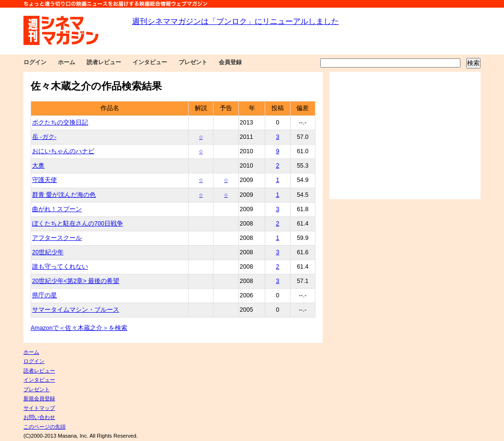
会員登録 (230, 62)
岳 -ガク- (44, 137)
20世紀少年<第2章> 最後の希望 (76, 281)
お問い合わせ (39, 417)
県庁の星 (45, 295)
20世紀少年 (48, 252)
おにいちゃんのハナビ (63, 151)
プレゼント (193, 62)
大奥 (38, 166)
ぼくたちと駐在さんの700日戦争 (78, 224)
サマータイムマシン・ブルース (76, 310)
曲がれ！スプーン (57, 209)
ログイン (35, 62)
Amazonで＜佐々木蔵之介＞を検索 (79, 328)
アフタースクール (57, 238)
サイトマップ (39, 408)
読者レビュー (104, 62)
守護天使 (45, 180)
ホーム (67, 62)
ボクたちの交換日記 (60, 123)
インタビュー (150, 62)
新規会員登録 (39, 398)
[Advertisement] (405, 136)
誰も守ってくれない (60, 267)
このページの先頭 (45, 427)
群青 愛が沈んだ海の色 (64, 195)
